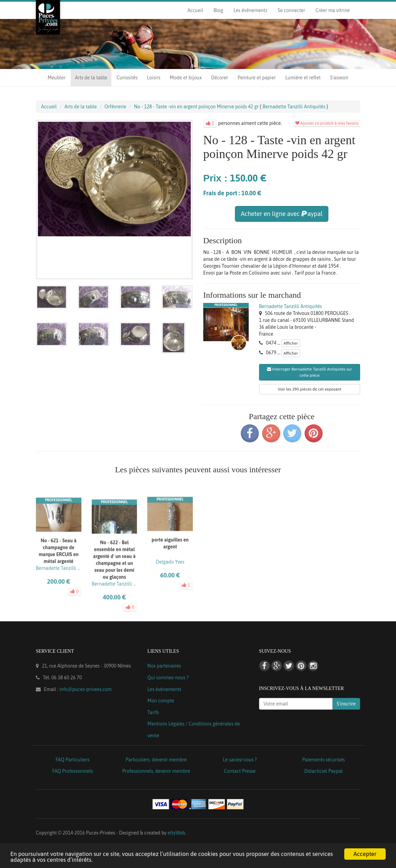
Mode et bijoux (186, 78)
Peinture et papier (257, 78)
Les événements (250, 10)
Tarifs (153, 712)
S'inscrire (346, 704)
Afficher (291, 343)
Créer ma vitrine (333, 10)
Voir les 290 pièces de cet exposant (309, 389)
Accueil (195, 10)
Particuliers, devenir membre (156, 760)
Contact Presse (240, 771)
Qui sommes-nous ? (168, 678)
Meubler (57, 78)
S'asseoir (339, 78)
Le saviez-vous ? (240, 760)
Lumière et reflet (303, 78)
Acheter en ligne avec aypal (282, 214)
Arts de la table (91, 78)
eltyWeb (176, 833)
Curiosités (127, 78)
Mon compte (161, 701)
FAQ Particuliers (73, 760)
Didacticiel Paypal (324, 771)
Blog (218, 10)
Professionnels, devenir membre (156, 771)
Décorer (220, 78)
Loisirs (154, 78)
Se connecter (291, 10)
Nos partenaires (164, 666)
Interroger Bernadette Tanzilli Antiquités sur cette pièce (309, 372)
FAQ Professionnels (72, 771)
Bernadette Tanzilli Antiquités (291, 306)
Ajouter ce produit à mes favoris (327, 123)
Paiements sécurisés (323, 760)
